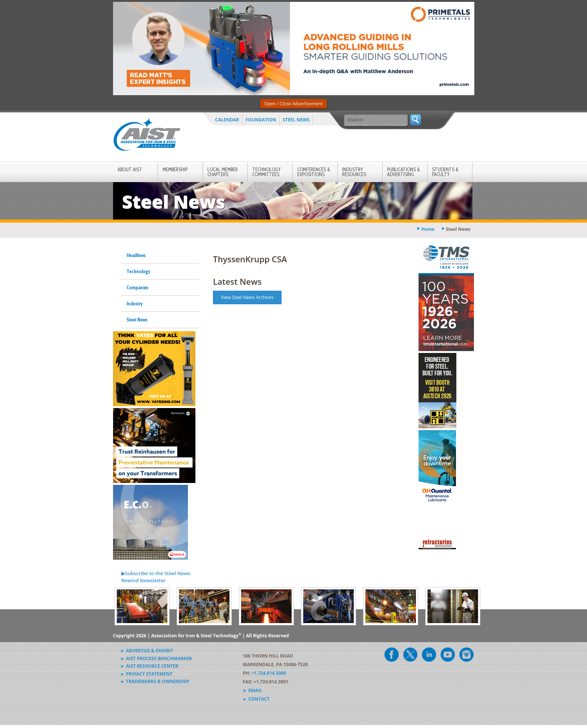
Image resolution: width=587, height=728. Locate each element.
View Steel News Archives (247, 297)
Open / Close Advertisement (294, 104)
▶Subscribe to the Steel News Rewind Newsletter (156, 577)
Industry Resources (354, 172)
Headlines (136, 255)
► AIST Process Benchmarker (156, 658)
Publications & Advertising (404, 172)
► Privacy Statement (147, 674)
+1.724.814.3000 (269, 673)
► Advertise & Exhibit (147, 651)
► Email (252, 690)
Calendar (227, 120)
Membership (175, 169)
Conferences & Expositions (314, 172)
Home (428, 229)
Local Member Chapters (223, 172)
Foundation (261, 120)
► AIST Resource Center (150, 666)
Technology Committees (267, 172)
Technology (138, 271)
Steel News (296, 120)
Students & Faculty (445, 172)
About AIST (130, 169)
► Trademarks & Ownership (155, 681)
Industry (135, 303)
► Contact (256, 699)
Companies (137, 287)
